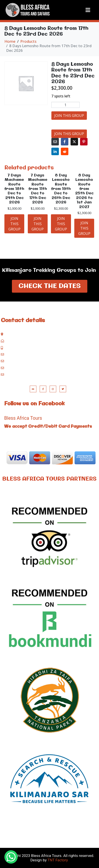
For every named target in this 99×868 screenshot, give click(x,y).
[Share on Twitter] (74, 142)
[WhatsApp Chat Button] (11, 857)
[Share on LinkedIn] (55, 151)
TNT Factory (57, 860)
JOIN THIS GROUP (69, 116)
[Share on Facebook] (65, 142)
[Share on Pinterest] (84, 142)
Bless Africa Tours (23, 418)
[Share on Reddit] (65, 151)
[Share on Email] (55, 142)
